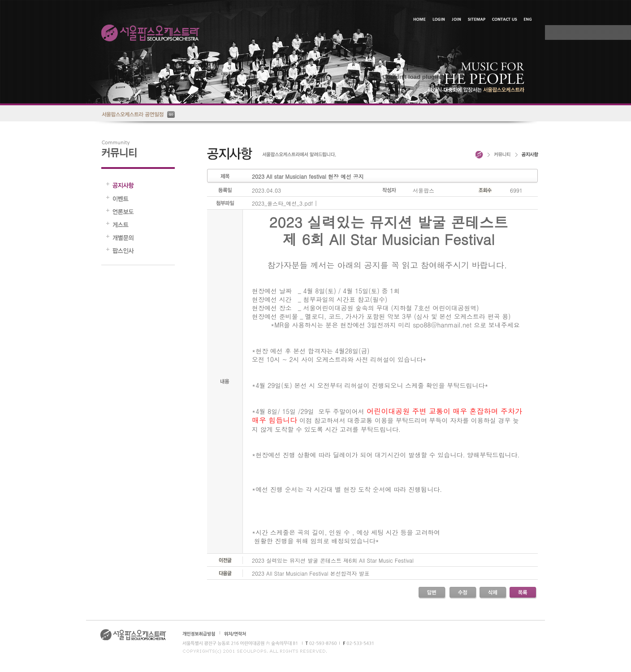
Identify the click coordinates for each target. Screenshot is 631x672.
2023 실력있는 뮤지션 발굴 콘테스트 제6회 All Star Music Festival (333, 560)
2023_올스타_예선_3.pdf (282, 203)
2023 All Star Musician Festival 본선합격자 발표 (311, 573)
